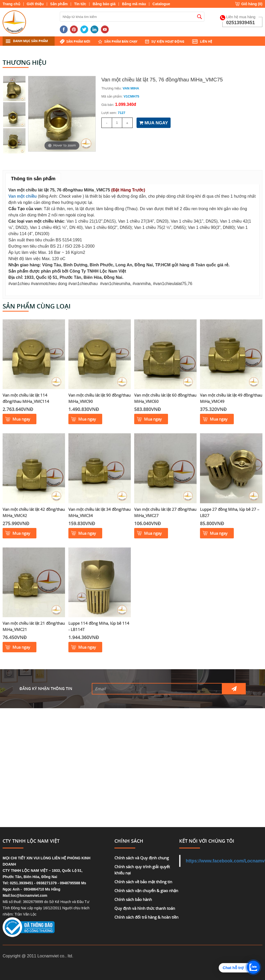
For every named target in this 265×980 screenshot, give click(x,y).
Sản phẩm (59, 4)
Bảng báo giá (104, 4)
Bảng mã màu (134, 4)
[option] (62, 114)
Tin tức (80, 4)
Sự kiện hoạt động (168, 41)
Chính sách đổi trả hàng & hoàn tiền (146, 917)
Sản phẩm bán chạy (121, 41)
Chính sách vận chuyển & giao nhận (146, 891)
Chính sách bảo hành (133, 899)
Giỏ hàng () (252, 4)
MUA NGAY (154, 123)
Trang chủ (11, 4)
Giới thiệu (35, 4)
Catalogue (161, 4)
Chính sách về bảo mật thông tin (143, 882)
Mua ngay (21, 419)
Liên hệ (206, 41)
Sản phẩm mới (78, 41)
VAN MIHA (131, 88)
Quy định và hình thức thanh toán (145, 908)
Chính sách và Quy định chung (142, 858)
